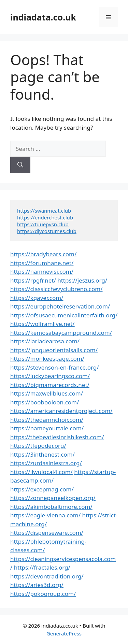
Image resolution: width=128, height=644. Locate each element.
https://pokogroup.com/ (43, 594)
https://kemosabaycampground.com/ (61, 333)
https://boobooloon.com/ (45, 402)
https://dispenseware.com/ (47, 533)
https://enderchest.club (45, 217)
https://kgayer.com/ (37, 298)
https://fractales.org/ (42, 567)
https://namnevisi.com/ (42, 271)
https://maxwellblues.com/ (47, 393)
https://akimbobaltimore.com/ (51, 507)
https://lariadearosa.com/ (45, 341)
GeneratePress (64, 633)
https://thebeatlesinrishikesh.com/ (57, 437)
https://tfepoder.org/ (38, 446)
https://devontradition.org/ (47, 576)
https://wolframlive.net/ (42, 324)
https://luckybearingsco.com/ (50, 376)
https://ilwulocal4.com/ (41, 472)
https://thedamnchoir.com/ (47, 420)
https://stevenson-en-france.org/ (55, 367)
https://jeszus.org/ (82, 280)
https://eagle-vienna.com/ (45, 515)
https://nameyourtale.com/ (47, 428)
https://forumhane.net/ (42, 263)
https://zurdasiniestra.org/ (46, 463)
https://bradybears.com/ (43, 254)
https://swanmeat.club (44, 211)
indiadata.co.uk (43, 17)
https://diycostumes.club (47, 231)
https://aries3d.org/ (37, 585)
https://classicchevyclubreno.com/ (56, 289)
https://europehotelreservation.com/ (60, 306)
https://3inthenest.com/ (42, 454)
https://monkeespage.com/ (47, 359)
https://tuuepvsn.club (43, 224)
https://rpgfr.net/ (33, 280)
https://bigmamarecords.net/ (50, 385)
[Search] (20, 165)
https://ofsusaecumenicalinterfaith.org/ (64, 315)
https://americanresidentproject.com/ (61, 411)
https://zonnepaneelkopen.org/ (53, 498)
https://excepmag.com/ (42, 489)
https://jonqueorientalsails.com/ (54, 350)
